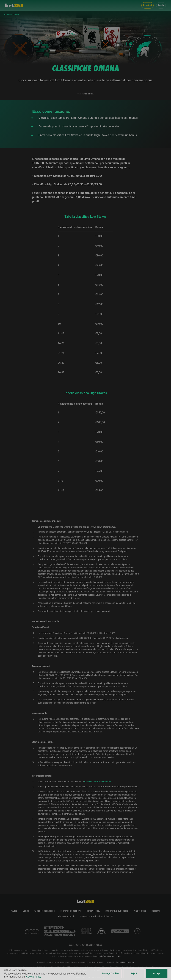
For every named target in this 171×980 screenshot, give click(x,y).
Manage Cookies (111, 973)
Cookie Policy (34, 977)
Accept (157, 973)
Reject (134, 973)
